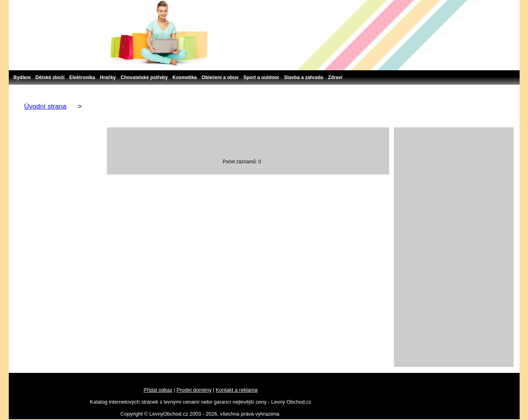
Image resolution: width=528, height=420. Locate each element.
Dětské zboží (50, 77)
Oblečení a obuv (220, 77)
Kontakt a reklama (237, 390)
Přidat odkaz (158, 390)
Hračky (108, 77)
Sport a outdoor (261, 77)
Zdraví (335, 77)
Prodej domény (194, 390)
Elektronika (82, 77)
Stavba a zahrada (304, 77)
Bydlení (22, 77)
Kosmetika (185, 77)
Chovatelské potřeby (144, 77)
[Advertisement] (454, 247)
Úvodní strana (45, 106)
